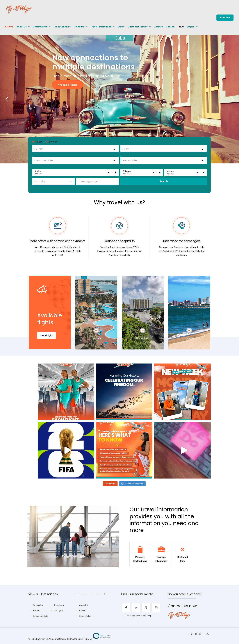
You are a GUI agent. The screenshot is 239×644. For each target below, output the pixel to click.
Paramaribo (38, 605)
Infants (182, 172)
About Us (83, 605)
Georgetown (60, 605)
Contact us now (182, 606)
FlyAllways (41, 639)
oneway (51, 142)
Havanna (37, 611)
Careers (83, 611)
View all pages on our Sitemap (138, 616)
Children (137, 172)
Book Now (225, 18)
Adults (71, 172)
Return (37, 142)
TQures (87, 639)
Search (164, 181)
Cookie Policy (85, 616)
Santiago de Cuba (41, 616)
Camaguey (59, 611)
